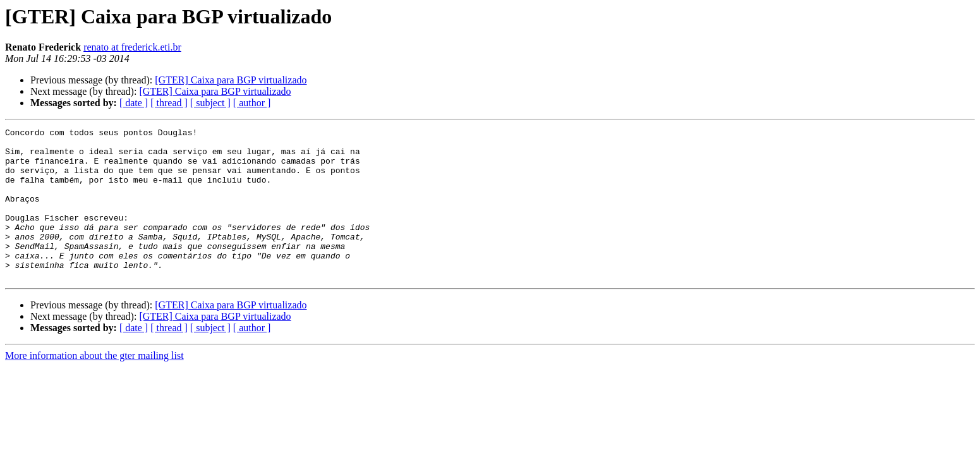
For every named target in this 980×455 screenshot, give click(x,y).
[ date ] (134, 103)
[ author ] (252, 103)
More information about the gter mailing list (94, 386)
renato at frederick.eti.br (132, 47)
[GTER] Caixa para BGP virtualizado (231, 80)
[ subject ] (210, 103)
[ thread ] (169, 103)
